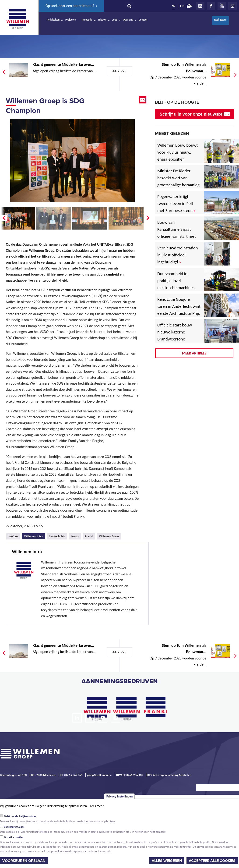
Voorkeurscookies (14, 827)
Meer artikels (194, 353)
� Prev (4, 218)
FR (182, 6)
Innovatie (87, 20)
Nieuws (102, 20)
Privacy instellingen (120, 797)
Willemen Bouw (109, 536)
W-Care (13, 536)
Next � (148, 218)
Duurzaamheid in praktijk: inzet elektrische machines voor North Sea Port (177, 284)
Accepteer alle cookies (212, 861)
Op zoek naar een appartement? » (71, 6)
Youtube (222, 6)
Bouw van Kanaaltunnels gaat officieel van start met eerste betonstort (177, 233)
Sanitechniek (57, 536)
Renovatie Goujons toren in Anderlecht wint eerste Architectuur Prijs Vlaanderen (179, 310)
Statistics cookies (14, 837)
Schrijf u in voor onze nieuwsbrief (194, 114)
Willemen (18, 19)
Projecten (71, 20)
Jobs (115, 20)
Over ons (128, 20)
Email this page (143, 100)
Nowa (75, 536)
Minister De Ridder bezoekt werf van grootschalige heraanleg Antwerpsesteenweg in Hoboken (178, 185)
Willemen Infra (35, 536)
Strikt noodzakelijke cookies (20, 816)
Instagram (232, 6)
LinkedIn (200, 6)
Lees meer (97, 806)
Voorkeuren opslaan (24, 861)
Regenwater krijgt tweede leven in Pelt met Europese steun (176, 204)
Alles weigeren (167, 861)
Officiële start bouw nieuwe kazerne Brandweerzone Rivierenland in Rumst (178, 335)
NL (173, 6)
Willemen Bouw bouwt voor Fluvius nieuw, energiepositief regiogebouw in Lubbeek (177, 159)
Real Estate (220, 20)
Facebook (211, 6)
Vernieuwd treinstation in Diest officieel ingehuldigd (178, 255)
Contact (143, 20)
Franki (89, 536)
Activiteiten (53, 20)
